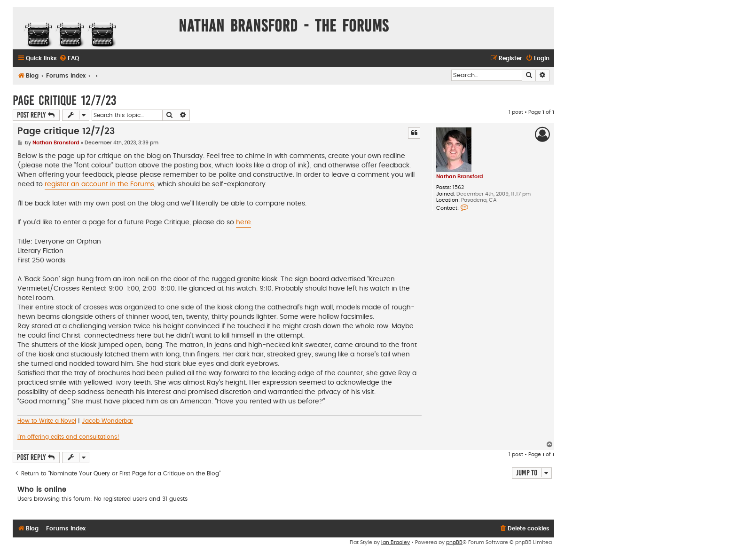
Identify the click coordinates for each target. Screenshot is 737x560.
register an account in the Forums (99, 184)
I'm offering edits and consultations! (68, 437)
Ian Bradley (396, 542)
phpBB (454, 542)
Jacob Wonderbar (107, 421)
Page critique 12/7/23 (64, 100)
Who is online (42, 490)
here (243, 222)
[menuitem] (69, 59)
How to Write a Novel (47, 421)
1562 (458, 187)
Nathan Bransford (460, 177)
